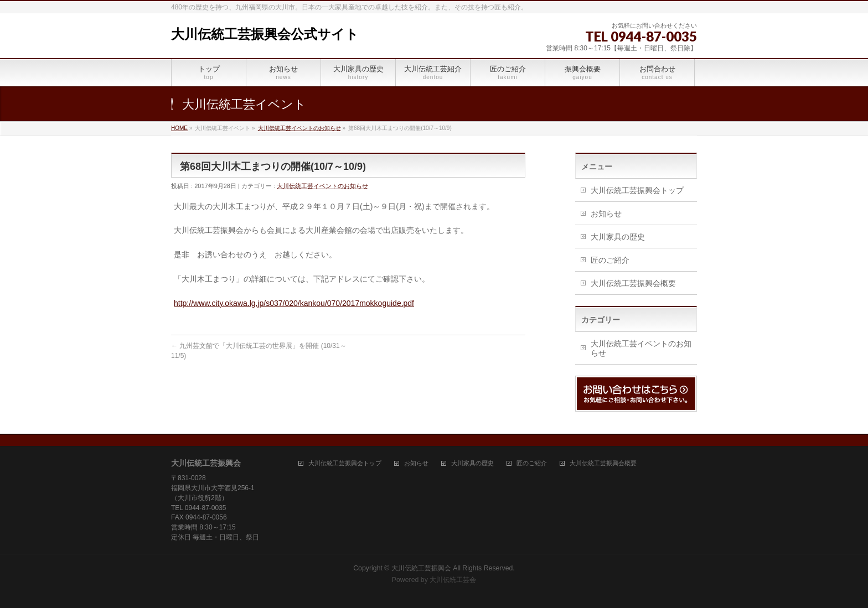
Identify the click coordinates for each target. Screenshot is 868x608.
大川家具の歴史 (618, 237)
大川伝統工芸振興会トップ (637, 190)
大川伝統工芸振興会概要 (633, 283)
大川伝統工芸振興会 (421, 568)
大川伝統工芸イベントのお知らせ (299, 128)
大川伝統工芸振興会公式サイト (265, 34)
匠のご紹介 (610, 260)
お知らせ (606, 214)
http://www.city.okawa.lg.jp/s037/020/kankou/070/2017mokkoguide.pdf (294, 303)
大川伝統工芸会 (453, 580)
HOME (179, 128)
